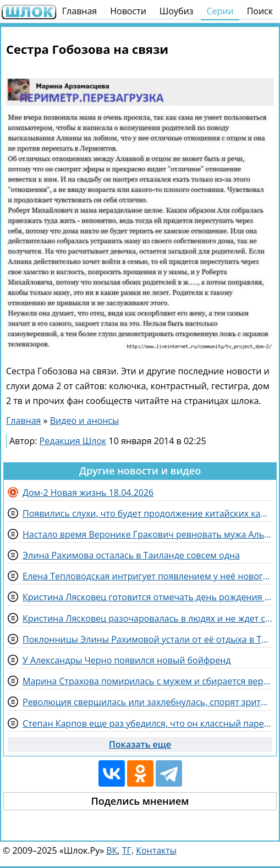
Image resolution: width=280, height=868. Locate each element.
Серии (220, 11)
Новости (128, 11)
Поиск (260, 11)
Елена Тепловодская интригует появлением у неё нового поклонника (147, 576)
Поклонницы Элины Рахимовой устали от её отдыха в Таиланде (147, 639)
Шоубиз (177, 11)
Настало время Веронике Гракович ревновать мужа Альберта (147, 534)
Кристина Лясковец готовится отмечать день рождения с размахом (147, 597)
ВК (112, 850)
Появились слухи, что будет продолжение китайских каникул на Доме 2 (147, 513)
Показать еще (140, 744)
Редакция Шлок (73, 441)
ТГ (127, 850)
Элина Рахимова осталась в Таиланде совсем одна (131, 555)
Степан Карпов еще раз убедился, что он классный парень (147, 723)
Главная (79, 11)
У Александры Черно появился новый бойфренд (127, 660)
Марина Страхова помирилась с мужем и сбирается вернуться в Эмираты (147, 681)
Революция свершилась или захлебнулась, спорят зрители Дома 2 (147, 702)
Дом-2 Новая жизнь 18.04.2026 (88, 493)
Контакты (156, 850)
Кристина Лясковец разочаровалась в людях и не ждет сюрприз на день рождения (147, 618)
